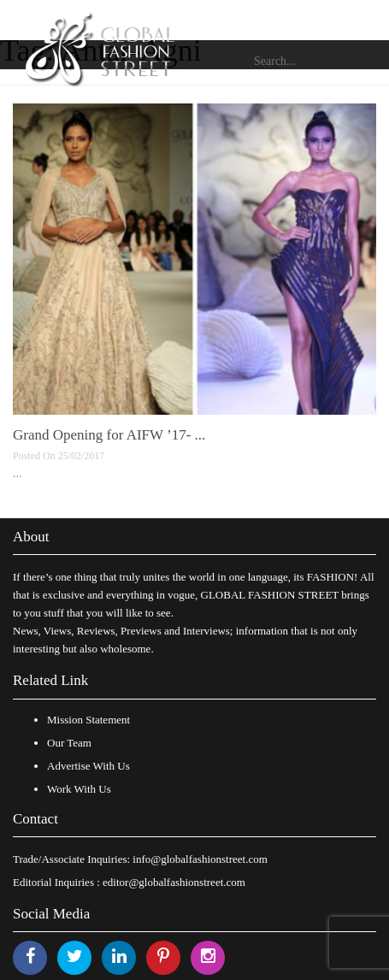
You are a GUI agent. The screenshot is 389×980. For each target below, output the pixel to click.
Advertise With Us (88, 766)
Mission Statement (88, 720)
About (31, 537)
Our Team (69, 743)
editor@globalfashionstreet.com (174, 882)
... (18, 473)
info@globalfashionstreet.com (200, 859)
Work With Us (79, 789)
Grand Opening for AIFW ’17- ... (109, 435)
